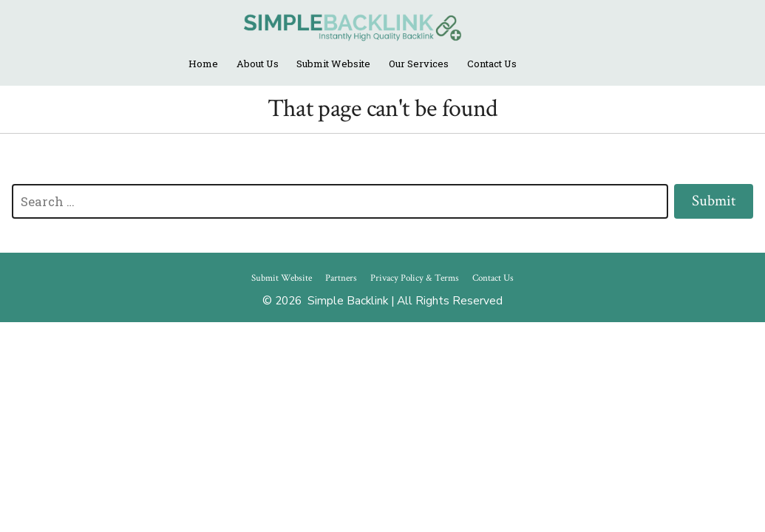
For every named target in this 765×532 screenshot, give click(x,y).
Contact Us (492, 64)
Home (203, 64)
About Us (258, 64)
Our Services (419, 64)
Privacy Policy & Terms (415, 278)
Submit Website (333, 64)
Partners (341, 278)
